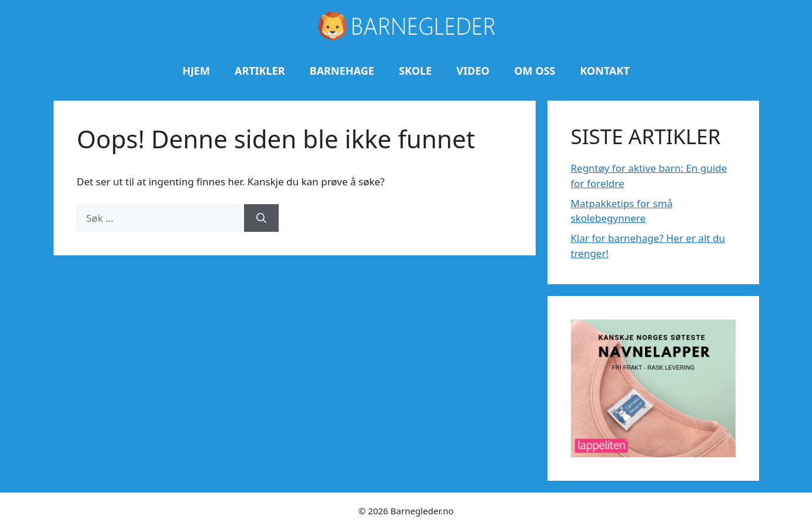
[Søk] (261, 218)
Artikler (260, 71)
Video (473, 71)
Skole (415, 71)
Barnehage (342, 71)
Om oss (535, 71)
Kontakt (604, 71)
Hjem (196, 71)
